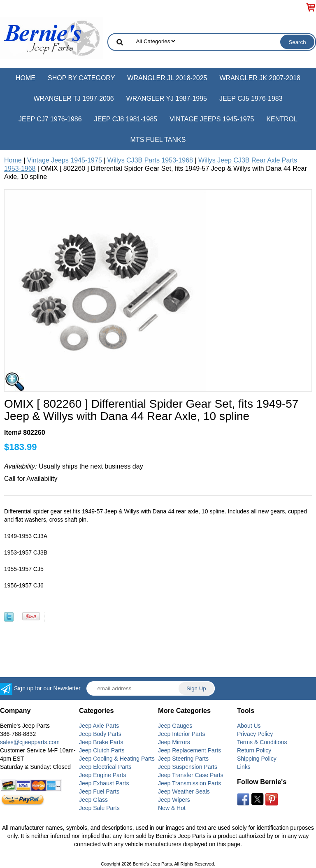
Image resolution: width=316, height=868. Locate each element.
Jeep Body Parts (100, 734)
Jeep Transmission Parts (189, 783)
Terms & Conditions (262, 742)
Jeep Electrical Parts (105, 767)
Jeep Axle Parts (99, 726)
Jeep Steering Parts (183, 759)
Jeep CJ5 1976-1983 (251, 99)
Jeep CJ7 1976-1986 (50, 119)
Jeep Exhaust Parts (104, 783)
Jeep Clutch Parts (102, 750)
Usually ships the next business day (74, 466)
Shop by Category (81, 78)
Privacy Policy (255, 734)
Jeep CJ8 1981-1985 (126, 119)
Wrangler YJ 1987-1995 (167, 99)
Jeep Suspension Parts (188, 767)
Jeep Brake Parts (101, 742)
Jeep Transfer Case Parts (191, 775)
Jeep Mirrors (174, 742)
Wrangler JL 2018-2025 (167, 78)
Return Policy (254, 750)
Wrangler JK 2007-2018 (260, 78)
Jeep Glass (93, 800)
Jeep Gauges (175, 726)
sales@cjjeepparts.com (30, 742)
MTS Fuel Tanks (158, 140)
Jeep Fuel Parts (99, 791)
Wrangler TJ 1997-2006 (73, 99)
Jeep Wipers (174, 800)
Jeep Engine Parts (102, 775)
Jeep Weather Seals (184, 791)
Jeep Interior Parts (181, 734)
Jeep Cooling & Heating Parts (117, 759)
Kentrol (282, 119)
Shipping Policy (257, 759)
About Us (249, 726)
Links (244, 767)
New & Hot (172, 808)
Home (26, 78)
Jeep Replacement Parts (189, 750)
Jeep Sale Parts (99, 808)
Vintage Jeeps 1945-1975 (212, 119)
